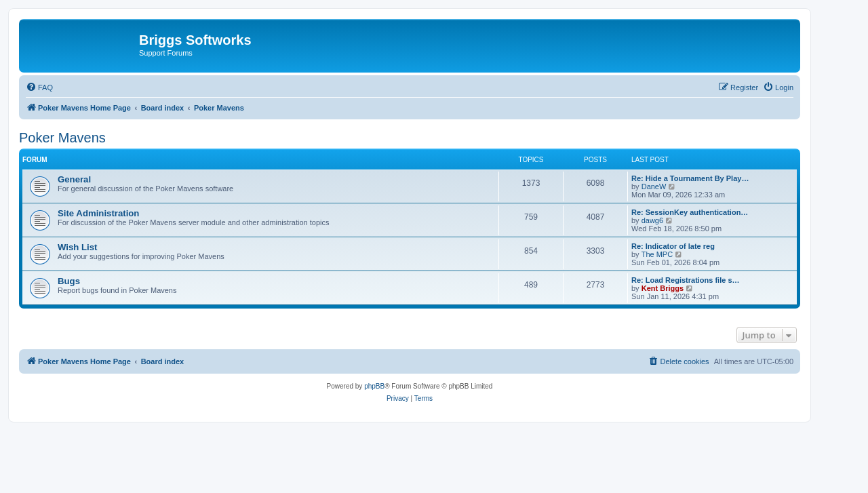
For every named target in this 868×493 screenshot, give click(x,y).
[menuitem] (39, 87)
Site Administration (98, 213)
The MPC (657, 254)
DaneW (654, 186)
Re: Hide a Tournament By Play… (690, 178)
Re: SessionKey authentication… (690, 212)
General (74, 179)
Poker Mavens (62, 138)
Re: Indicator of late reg (673, 246)
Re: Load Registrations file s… (686, 280)
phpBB (374, 386)
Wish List (78, 247)
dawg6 (652, 220)
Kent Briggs (663, 288)
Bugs (69, 281)
